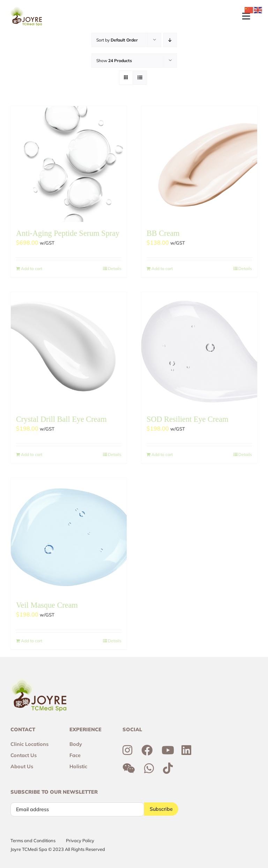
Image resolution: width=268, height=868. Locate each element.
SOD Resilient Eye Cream (187, 419)
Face (75, 755)
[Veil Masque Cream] (69, 536)
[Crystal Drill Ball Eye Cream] (69, 350)
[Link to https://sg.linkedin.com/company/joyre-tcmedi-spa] (186, 750)
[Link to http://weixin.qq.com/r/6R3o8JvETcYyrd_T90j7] (129, 768)
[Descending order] (170, 40)
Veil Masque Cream (47, 605)
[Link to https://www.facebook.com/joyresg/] (147, 750)
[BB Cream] (199, 164)
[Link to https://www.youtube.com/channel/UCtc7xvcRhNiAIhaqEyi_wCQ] (168, 750)
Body (76, 744)
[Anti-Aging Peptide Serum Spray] (69, 164)
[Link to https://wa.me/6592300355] (149, 768)
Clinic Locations (29, 744)
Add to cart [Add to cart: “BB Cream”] (162, 268)
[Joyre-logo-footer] (26, 10)
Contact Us (24, 755)
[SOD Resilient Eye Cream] (199, 350)
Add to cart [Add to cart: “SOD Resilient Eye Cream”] (162, 454)
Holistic (78, 766)
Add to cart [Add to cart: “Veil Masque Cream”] (32, 641)
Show (114, 61)
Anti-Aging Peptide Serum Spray (68, 233)
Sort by (117, 40)
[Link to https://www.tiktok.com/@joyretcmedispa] (168, 768)
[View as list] (140, 78)
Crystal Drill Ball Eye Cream (61, 419)
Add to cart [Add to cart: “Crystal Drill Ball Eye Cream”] (32, 454)
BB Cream (163, 233)
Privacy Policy (80, 840)
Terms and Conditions (33, 840)
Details (115, 268)
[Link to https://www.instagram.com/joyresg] (127, 750)
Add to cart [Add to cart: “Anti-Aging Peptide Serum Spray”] (32, 268)
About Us (22, 766)
